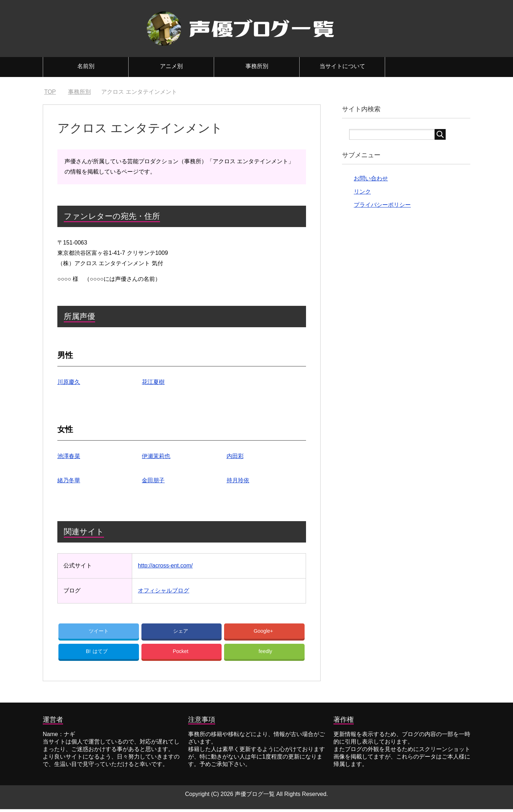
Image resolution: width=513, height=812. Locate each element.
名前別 (86, 66)
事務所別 (257, 66)
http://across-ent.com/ (165, 566)
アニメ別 (171, 66)
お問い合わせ (371, 178)
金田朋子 (153, 480)
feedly (265, 654)
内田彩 (235, 456)
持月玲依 (238, 480)
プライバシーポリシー (382, 205)
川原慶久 (69, 382)
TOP (50, 92)
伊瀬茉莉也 (156, 456)
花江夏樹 (153, 382)
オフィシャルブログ (164, 590)
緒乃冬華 (69, 480)
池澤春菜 (69, 456)
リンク (362, 192)
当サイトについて (342, 66)
